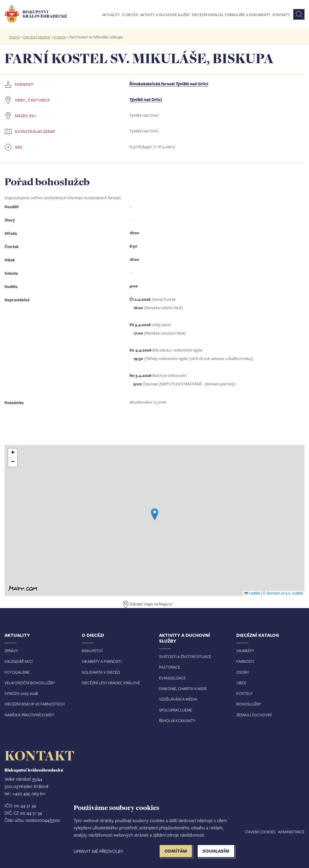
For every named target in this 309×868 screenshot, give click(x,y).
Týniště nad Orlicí (146, 99)
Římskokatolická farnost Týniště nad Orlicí (169, 84)
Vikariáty (245, 651)
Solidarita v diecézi (101, 672)
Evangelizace (172, 678)
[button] (155, 514)
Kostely (60, 37)
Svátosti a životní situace (185, 656)
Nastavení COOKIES (257, 832)
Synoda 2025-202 (20, 693)
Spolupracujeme (176, 710)
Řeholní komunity (177, 721)
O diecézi (130, 15)
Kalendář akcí (19, 661)
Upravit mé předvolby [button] (98, 851)
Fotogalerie (17, 672)
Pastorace (170, 667)
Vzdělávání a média (178, 699)
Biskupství (92, 651)
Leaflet (252, 593)
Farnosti (245, 661)
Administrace (291, 832)
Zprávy (11, 651)
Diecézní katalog (207, 15)
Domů (14, 37)
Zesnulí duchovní (254, 715)
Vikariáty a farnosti (102, 661)
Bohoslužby (249, 704)
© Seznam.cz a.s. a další (283, 593)
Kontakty (281, 15)
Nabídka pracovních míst (29, 715)
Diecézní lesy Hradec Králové (111, 683)
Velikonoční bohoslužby (30, 683)
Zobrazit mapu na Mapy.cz (151, 604)
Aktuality (111, 15)
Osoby (243, 672)
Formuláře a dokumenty (248, 15)
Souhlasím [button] (216, 851)
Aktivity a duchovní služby (165, 15)
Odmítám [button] (176, 851)
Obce (241, 683)
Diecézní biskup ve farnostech (35, 704)
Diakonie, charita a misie (183, 688)
